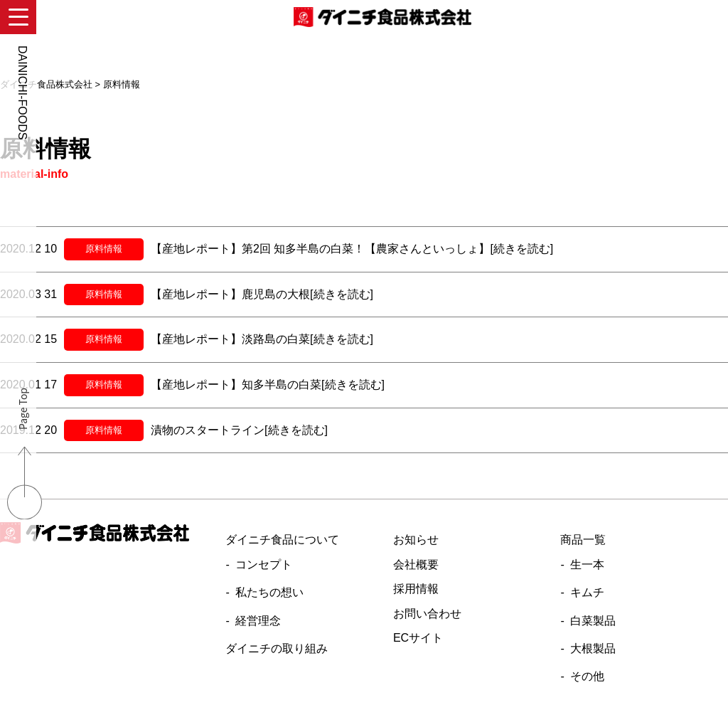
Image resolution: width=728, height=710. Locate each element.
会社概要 (416, 565)
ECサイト (418, 638)
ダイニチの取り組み (277, 648)
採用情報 (416, 589)
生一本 (587, 565)
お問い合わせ (427, 614)
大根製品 (593, 648)
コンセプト (264, 565)
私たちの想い (269, 592)
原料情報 (104, 249)
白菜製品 (593, 621)
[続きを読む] (521, 249)
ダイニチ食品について (282, 540)
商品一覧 (583, 540)
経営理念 (258, 621)
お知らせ (416, 540)
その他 (587, 676)
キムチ (587, 592)
